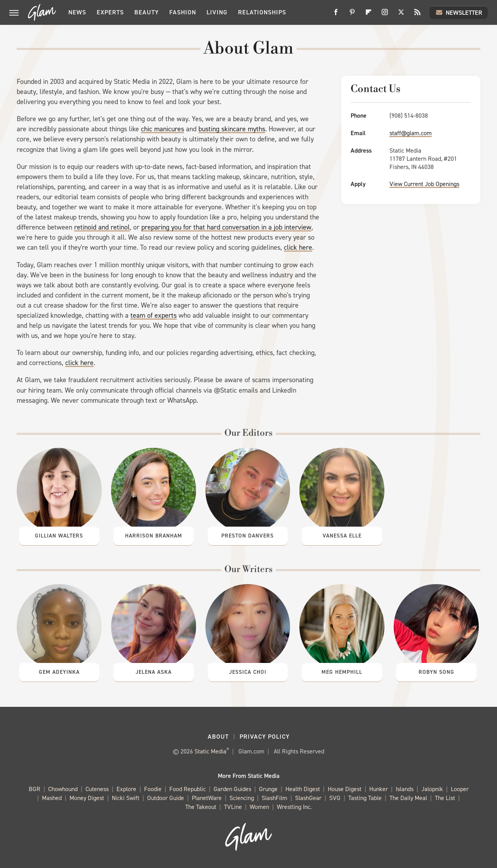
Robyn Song (436, 672)
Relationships (262, 12)
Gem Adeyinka (59, 672)
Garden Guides (232, 789)
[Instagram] (385, 15)
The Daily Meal (408, 798)
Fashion (183, 12)
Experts (110, 12)
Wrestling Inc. (294, 807)
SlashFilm (275, 798)
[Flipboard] (368, 15)
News (77, 12)
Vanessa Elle (342, 536)
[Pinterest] (352, 15)
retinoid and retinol (102, 227)
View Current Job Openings (424, 184)
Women (259, 807)
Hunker (379, 789)
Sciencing (242, 798)
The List (445, 798)
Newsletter (459, 12)
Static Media (210, 751)
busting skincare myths (232, 129)
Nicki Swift (126, 798)
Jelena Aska (154, 672)
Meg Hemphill (342, 672)
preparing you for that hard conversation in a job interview (226, 227)
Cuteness (97, 789)
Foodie (153, 789)
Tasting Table (365, 798)
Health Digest (303, 789)
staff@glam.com (411, 133)
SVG (335, 798)
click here (298, 247)
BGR (35, 789)
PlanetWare (207, 798)
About (218, 737)
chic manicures (162, 129)
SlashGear (308, 798)
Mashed (52, 798)
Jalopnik (432, 789)
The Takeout (201, 807)
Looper (460, 789)
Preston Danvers (248, 536)
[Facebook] (336, 15)
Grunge (268, 789)
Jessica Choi (248, 672)
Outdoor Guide (166, 798)
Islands (405, 789)
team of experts (154, 315)
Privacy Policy (265, 737)
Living (217, 12)
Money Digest (87, 798)
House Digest (345, 789)
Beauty (147, 12)
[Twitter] (401, 15)
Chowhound (63, 789)
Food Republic (188, 789)
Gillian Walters (59, 536)
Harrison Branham (154, 536)
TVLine (233, 807)
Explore (126, 789)
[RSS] (417, 15)
